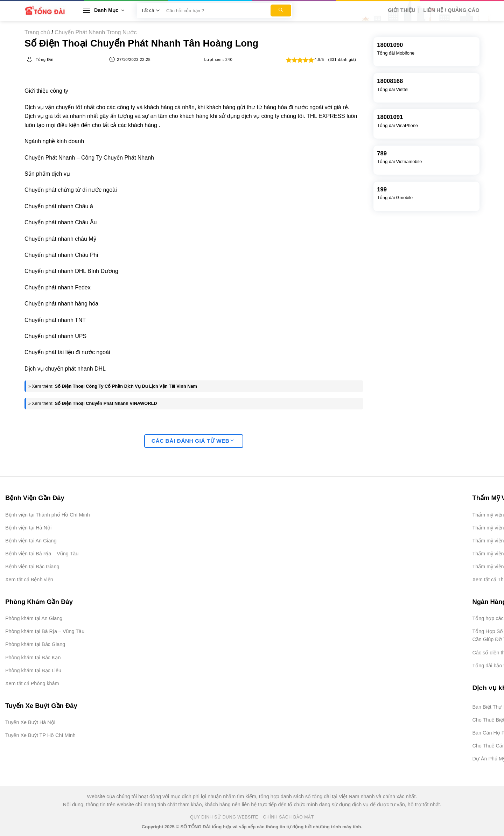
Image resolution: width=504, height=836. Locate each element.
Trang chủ (37, 32)
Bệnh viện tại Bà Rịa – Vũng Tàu (42, 554)
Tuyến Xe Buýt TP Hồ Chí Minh (40, 735)
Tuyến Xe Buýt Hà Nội (30, 722)
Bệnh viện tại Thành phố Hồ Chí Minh (48, 515)
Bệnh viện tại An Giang (31, 541)
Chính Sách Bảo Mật (289, 817)
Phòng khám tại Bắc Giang (35, 644)
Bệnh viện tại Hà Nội (28, 528)
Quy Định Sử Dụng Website (224, 817)
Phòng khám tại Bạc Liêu (33, 670)
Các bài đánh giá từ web (193, 441)
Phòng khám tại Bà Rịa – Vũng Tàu (45, 631)
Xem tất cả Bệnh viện (29, 579)
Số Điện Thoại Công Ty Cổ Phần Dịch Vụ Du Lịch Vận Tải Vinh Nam (126, 386)
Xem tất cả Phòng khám (32, 683)
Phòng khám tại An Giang (34, 618)
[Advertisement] (469, 731)
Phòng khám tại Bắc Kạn (33, 658)
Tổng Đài (45, 59)
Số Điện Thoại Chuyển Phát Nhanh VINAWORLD (106, 403)
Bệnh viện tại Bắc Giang (32, 567)
